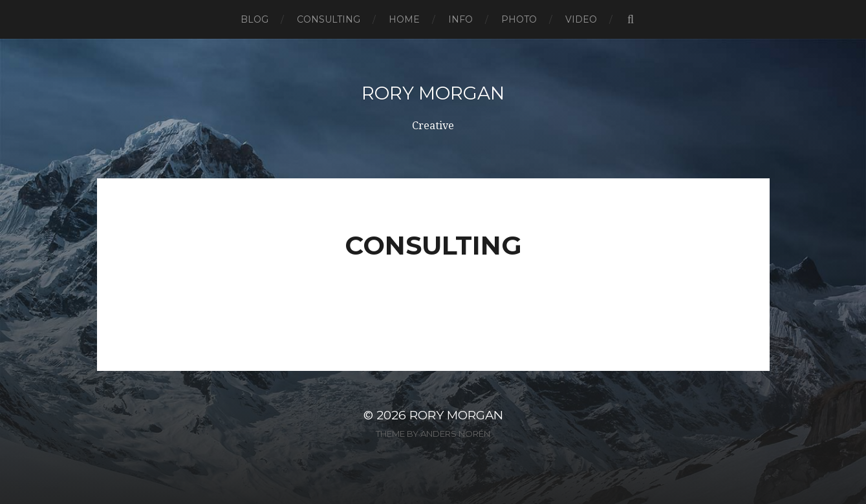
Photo (519, 19)
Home (404, 19)
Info (460, 19)
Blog (254, 19)
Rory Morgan (433, 93)
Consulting (329, 19)
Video (581, 19)
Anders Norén (455, 434)
